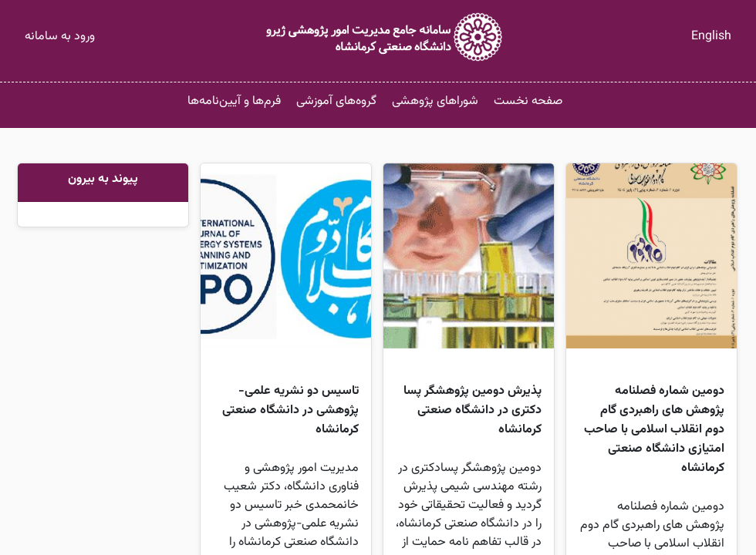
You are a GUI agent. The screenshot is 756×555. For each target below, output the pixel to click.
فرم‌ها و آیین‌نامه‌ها (234, 101)
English (711, 37)
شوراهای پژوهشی (435, 101)
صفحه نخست (528, 101)
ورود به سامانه (60, 37)
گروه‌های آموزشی (336, 101)
